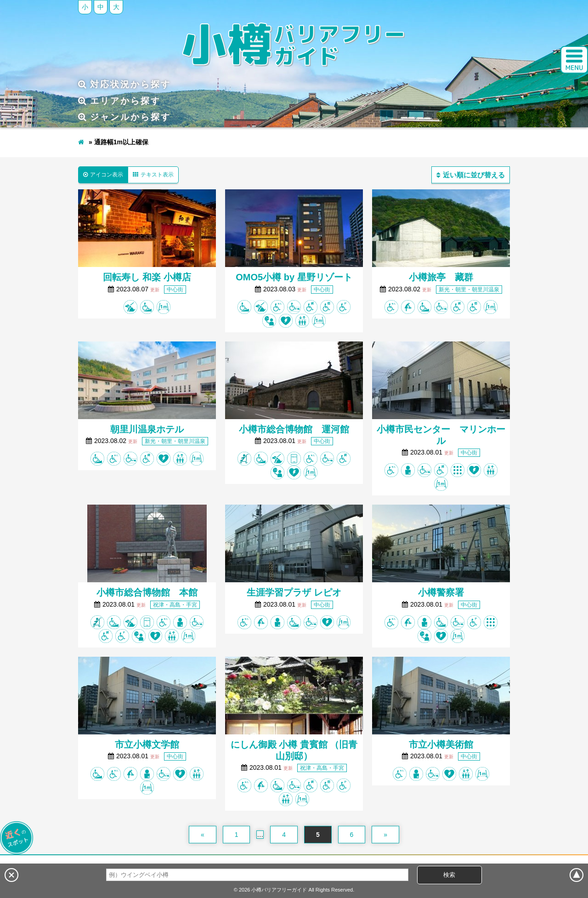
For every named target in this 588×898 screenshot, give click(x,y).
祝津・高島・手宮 (175, 605)
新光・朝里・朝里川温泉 (469, 290)
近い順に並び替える (471, 175)
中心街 (175, 290)
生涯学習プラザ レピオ (294, 592)
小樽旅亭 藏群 (441, 277)
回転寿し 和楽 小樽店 (147, 277)
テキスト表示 (153, 175)
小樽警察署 (441, 592)
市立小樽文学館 (147, 745)
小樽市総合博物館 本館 (147, 592)
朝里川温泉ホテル (147, 429)
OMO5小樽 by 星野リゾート (294, 277)
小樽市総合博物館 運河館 (294, 429)
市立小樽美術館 (441, 745)
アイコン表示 (103, 175)
